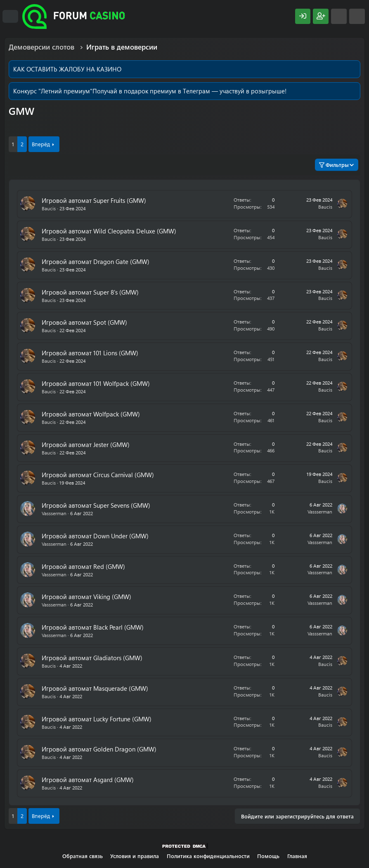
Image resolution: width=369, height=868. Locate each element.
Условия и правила (135, 856)
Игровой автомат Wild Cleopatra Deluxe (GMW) (109, 231)
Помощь (268, 856)
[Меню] (10, 17)
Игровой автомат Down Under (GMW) (95, 536)
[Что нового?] (339, 16)
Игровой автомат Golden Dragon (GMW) (99, 749)
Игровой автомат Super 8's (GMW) (90, 292)
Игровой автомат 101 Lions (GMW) (90, 353)
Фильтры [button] (334, 165)
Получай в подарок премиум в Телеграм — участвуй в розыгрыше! (189, 91)
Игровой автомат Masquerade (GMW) (95, 688)
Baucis (49, 208)
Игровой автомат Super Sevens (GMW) (96, 505)
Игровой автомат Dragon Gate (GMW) (96, 262)
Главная (297, 856)
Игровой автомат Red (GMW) (83, 566)
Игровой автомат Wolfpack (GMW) (91, 414)
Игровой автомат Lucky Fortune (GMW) (97, 719)
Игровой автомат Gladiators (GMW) (92, 658)
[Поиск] (357, 16)
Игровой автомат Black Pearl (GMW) (93, 627)
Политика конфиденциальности (208, 856)
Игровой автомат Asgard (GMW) (88, 780)
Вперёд (41, 144)
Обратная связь (83, 856)
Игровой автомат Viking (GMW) (86, 597)
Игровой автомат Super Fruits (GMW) (94, 200)
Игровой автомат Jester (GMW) (86, 445)
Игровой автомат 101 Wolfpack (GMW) (96, 383)
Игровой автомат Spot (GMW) (84, 322)
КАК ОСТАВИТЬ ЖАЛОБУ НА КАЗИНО (67, 69)
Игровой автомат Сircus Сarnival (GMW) (98, 475)
